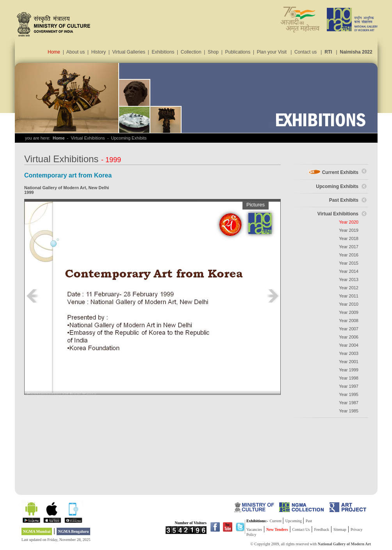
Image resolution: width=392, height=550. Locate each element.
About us (76, 52)
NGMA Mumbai (37, 531)
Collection (191, 52)
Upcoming (294, 521)
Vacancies (254, 529)
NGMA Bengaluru (74, 531)
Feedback (322, 529)
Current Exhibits (340, 172)
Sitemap (340, 529)
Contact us (306, 52)
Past (309, 521)
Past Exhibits (344, 200)
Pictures (256, 205)
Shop (213, 52)
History (99, 52)
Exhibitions (163, 52)
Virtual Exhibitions (338, 214)
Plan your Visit (272, 52)
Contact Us (301, 529)
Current (276, 521)
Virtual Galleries (128, 52)
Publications (238, 52)
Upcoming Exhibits (337, 186)
